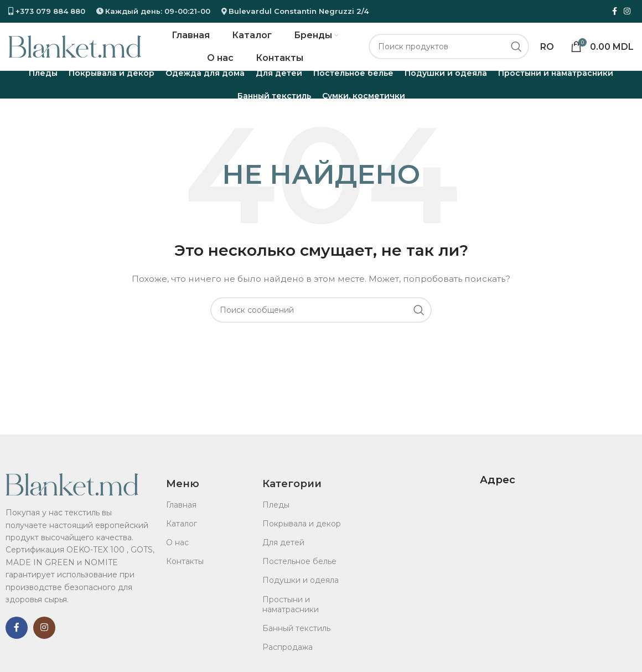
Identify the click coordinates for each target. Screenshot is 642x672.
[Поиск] (449, 52)
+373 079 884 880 (49, 11)
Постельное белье (299, 572)
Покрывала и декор (302, 534)
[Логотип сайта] (75, 51)
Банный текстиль (296, 639)
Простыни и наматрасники (291, 614)
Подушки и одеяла (301, 591)
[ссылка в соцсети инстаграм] (627, 12)
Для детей (283, 553)
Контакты (185, 572)
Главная (181, 515)
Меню (183, 494)
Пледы (276, 515)
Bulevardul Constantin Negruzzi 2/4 (299, 11)
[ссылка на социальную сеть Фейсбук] (615, 12)
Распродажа (288, 658)
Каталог (182, 534)
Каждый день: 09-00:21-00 (158, 11)
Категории (292, 494)
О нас (177, 553)
